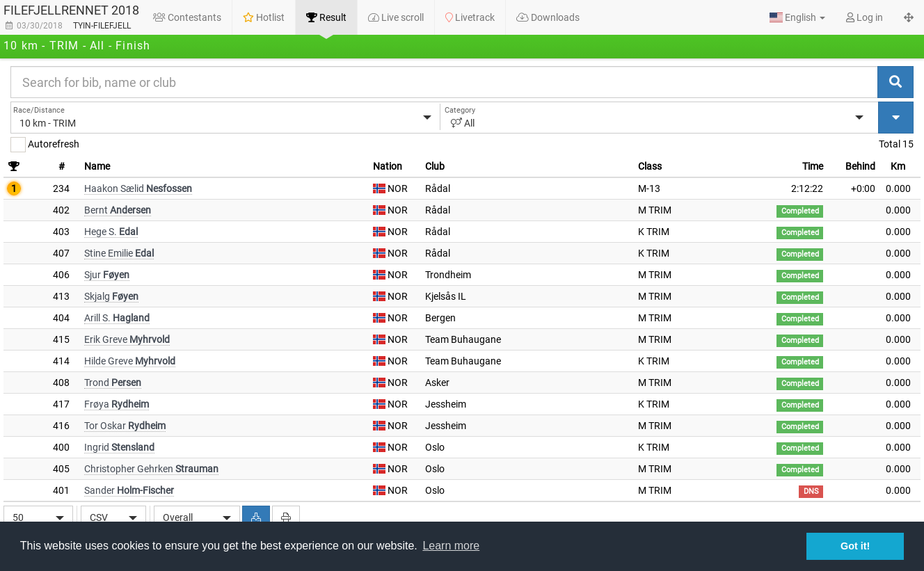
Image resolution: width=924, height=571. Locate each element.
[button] (797, 17)
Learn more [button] (451, 546)
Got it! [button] (855, 546)
